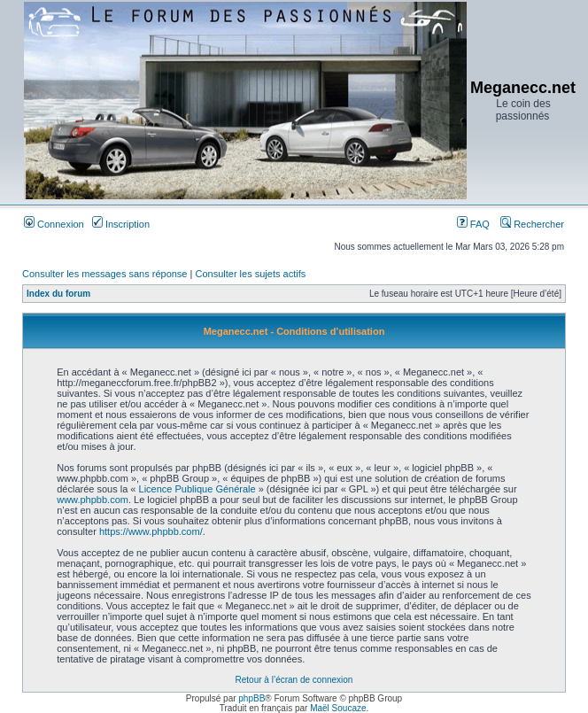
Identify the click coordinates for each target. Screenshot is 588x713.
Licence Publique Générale (197, 489)
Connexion (54, 224)
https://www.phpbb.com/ (151, 531)
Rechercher (532, 224)
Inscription (121, 224)
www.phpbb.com (93, 500)
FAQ (473, 224)
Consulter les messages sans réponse (104, 274)
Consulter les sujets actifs (250, 274)
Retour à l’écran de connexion (294, 680)
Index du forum (58, 294)
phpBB (251, 698)
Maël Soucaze (338, 708)
